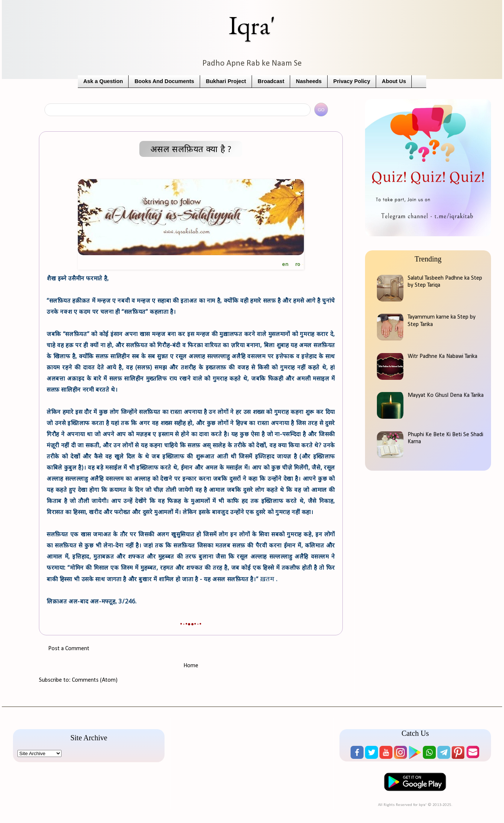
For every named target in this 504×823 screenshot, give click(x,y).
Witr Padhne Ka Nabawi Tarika (442, 356)
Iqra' (252, 25)
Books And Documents (164, 81)
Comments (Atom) (95, 680)
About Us (394, 81)
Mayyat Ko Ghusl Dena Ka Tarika (446, 395)
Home (191, 666)
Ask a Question (103, 81)
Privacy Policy (352, 81)
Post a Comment (69, 649)
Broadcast (271, 81)
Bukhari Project (226, 81)
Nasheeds (309, 81)
